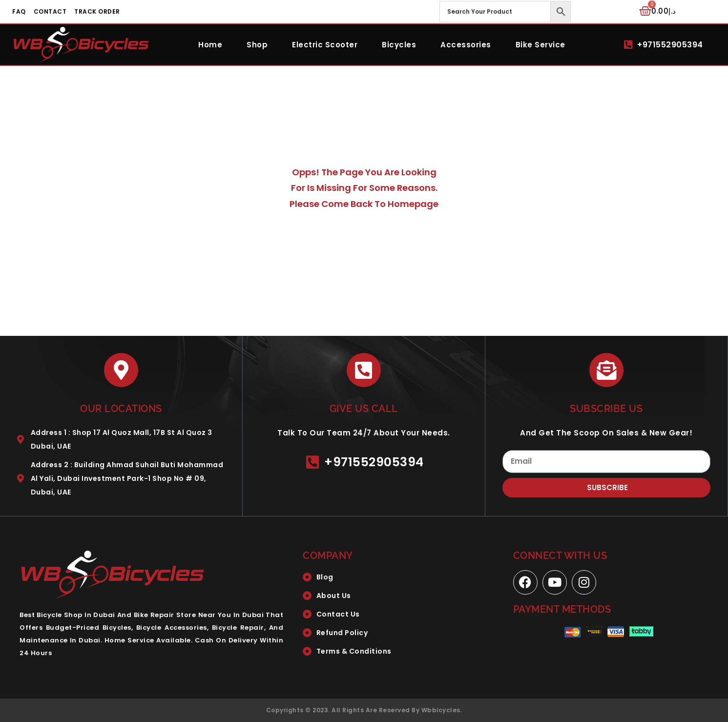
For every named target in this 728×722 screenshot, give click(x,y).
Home (210, 45)
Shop (257, 45)
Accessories (466, 45)
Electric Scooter (325, 45)
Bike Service (541, 45)
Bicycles (399, 45)
